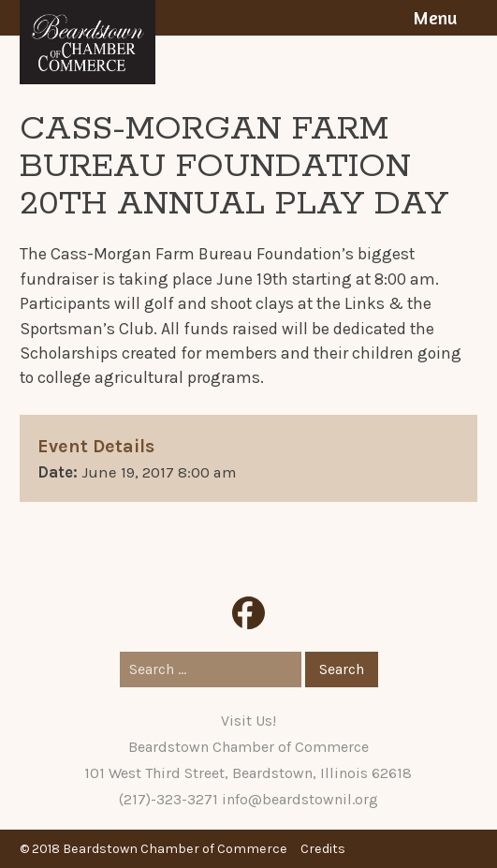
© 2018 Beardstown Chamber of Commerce (153, 849)
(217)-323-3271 (168, 799)
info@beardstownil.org (300, 799)
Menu (435, 18)
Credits (323, 849)
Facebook (248, 613)
